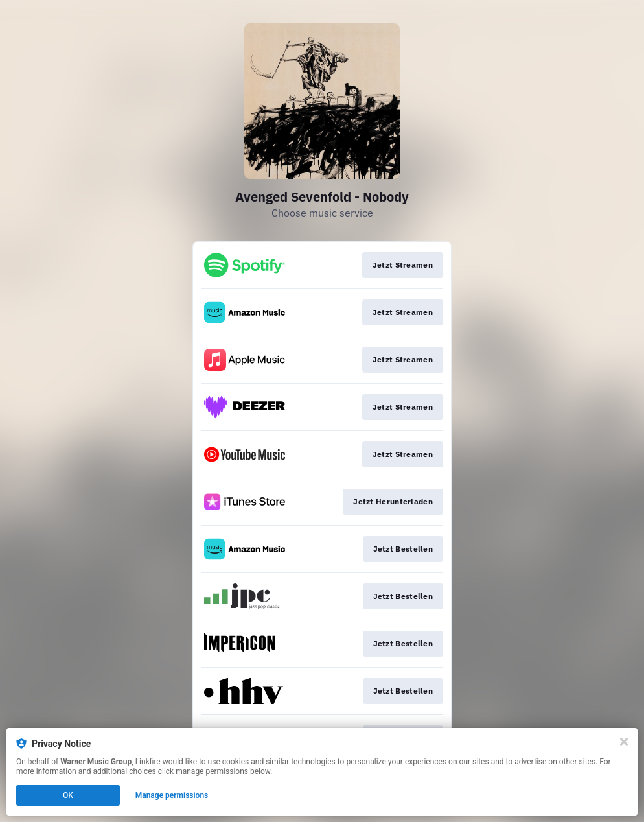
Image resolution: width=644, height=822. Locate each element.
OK (68, 795)
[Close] (624, 742)
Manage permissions (172, 795)
